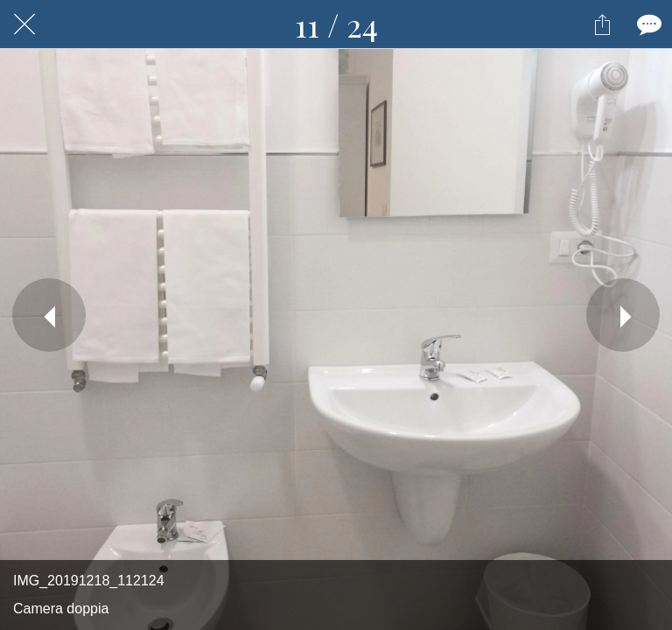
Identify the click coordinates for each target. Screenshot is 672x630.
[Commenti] (647, 24)
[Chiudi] (24, 24)
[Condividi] (602, 24)
